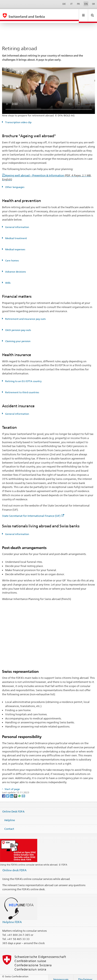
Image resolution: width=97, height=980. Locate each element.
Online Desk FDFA (13, 808)
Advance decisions (15, 268)
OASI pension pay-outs (18, 326)
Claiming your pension (17, 337)
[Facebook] (4, 792)
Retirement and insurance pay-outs (25, 315)
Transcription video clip (18, 118)
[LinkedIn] (12, 792)
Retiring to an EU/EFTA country (23, 377)
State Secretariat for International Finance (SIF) (33, 512)
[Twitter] (8, 792)
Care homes (12, 257)
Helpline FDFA (12, 918)
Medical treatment (16, 234)
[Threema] (16, 792)
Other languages (14, 183)
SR (93, 4)
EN (86, 4)
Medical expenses (15, 245)
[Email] (23, 792)
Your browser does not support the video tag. (49, 87)
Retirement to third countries (22, 388)
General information (17, 223)
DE (64, 4)
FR (78, 4)
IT (71, 4)
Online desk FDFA (14, 866)
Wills (8, 279)
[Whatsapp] (20, 792)
